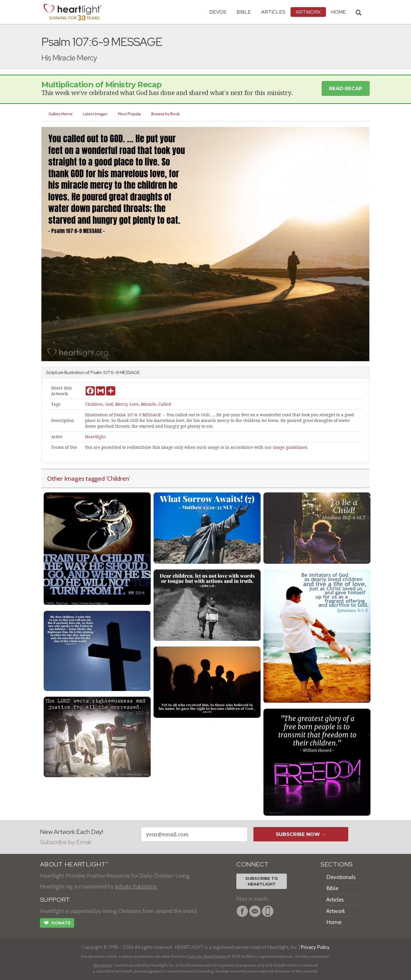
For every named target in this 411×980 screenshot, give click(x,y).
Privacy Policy (315, 947)
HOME (339, 12)
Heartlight (95, 437)
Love (134, 404)
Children (94, 404)
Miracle (149, 404)
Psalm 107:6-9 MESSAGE (137, 415)
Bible (244, 12)
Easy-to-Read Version (207, 956)
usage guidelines (290, 447)
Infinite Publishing (136, 886)
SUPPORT (55, 900)
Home (334, 922)
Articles (273, 12)
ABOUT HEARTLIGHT (74, 864)
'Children (118, 478)
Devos (218, 12)
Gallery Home (61, 114)
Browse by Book (167, 114)
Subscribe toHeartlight (262, 881)
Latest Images (96, 114)
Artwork (308, 12)
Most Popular (131, 114)
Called (165, 404)
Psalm (96, 372)
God (109, 404)
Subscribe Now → (301, 834)
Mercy (121, 404)
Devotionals (341, 877)
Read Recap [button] (346, 88)
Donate (57, 924)
